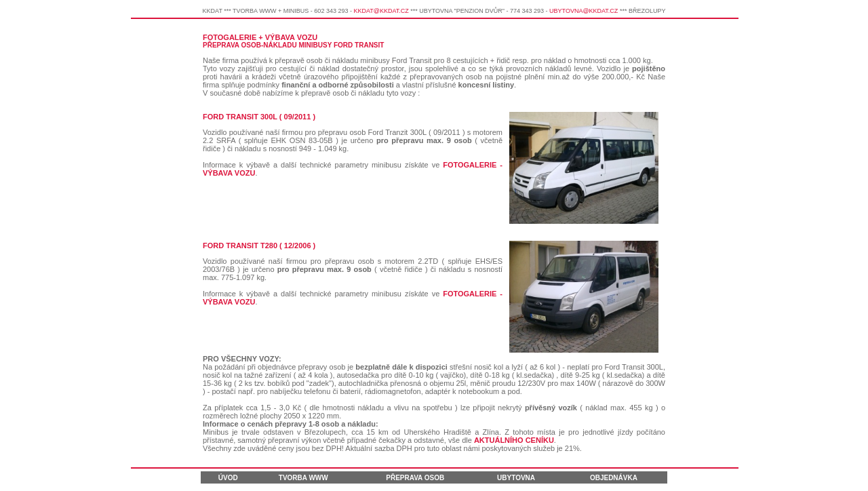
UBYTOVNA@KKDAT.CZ (584, 11)
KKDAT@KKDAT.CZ (381, 11)
